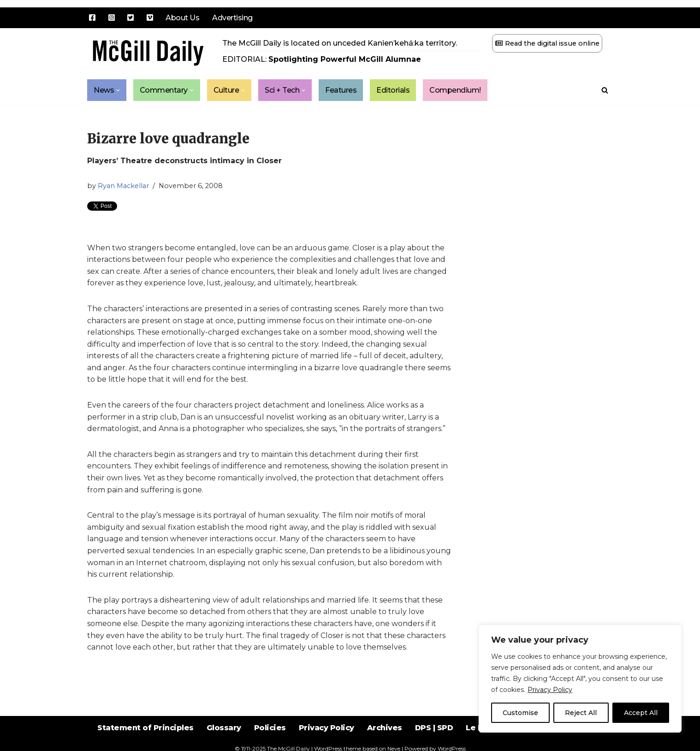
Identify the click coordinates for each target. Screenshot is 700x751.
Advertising (232, 18)
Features (341, 90)
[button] (118, 90)
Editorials (393, 90)
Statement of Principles (145, 728)
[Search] (605, 90)
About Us (182, 18)
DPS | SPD (434, 728)
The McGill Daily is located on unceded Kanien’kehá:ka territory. (340, 43)
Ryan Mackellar (123, 186)
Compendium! (456, 90)
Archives (385, 728)
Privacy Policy (550, 690)
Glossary (224, 728)
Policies (270, 728)
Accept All (641, 713)
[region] (580, 679)
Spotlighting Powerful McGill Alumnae (345, 59)
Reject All (581, 713)
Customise (520, 713)
